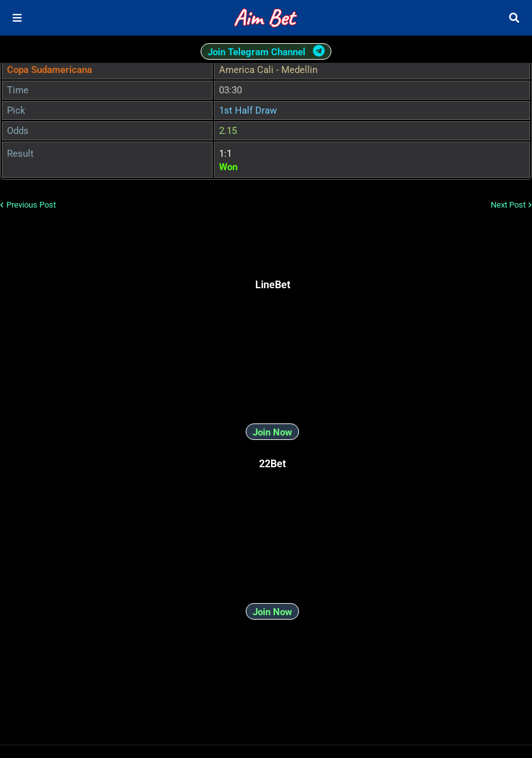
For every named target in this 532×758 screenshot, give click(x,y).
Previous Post (31, 205)
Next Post (508, 205)
